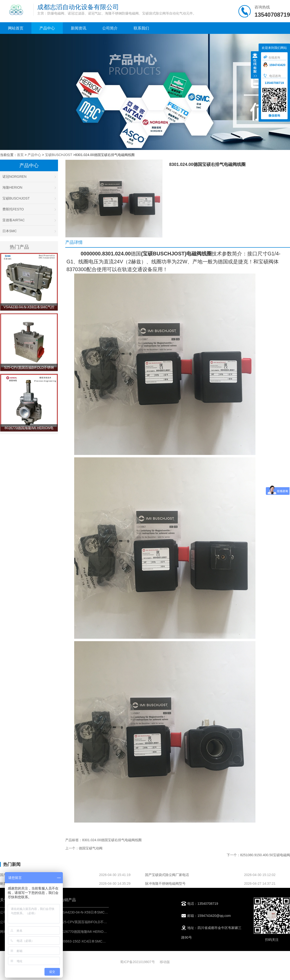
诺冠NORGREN (29, 177)
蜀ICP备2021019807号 (137, 962)
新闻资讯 (79, 28)
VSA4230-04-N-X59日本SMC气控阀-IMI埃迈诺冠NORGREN (106, 912)
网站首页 (16, 28)
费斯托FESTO (29, 209)
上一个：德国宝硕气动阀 (84, 848)
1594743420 (274, 65)
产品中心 (47, 28)
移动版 (165, 962)
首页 (20, 155)
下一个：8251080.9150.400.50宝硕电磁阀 (258, 855)
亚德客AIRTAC (29, 220)
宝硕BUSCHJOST (59, 155)
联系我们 (141, 28)
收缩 (255, 66)
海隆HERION (29, 187)
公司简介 (110, 28)
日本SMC (29, 231)
